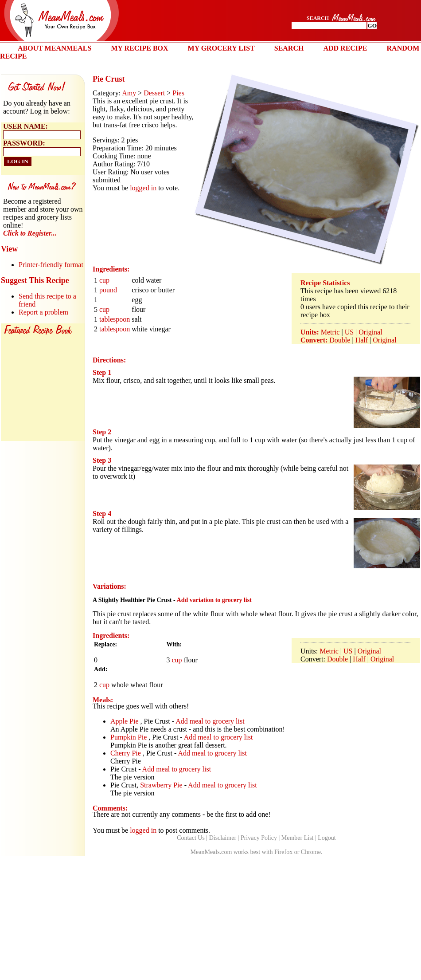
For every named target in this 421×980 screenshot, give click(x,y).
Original (370, 332)
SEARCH (289, 48)
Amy (129, 93)
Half (362, 340)
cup (104, 280)
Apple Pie (125, 721)
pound (108, 290)
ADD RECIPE (345, 48)
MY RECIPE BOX (139, 48)
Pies (178, 93)
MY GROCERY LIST (221, 48)
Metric (330, 332)
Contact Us (191, 838)
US (349, 332)
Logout (327, 838)
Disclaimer (223, 838)
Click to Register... (30, 233)
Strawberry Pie (161, 785)
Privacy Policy (259, 838)
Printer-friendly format (51, 265)
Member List (298, 838)
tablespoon (115, 319)
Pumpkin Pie (129, 737)
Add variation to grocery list (214, 600)
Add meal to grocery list (210, 721)
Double (340, 340)
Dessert (154, 93)
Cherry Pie (126, 753)
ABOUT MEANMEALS (55, 48)
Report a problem (43, 312)
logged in (143, 188)
